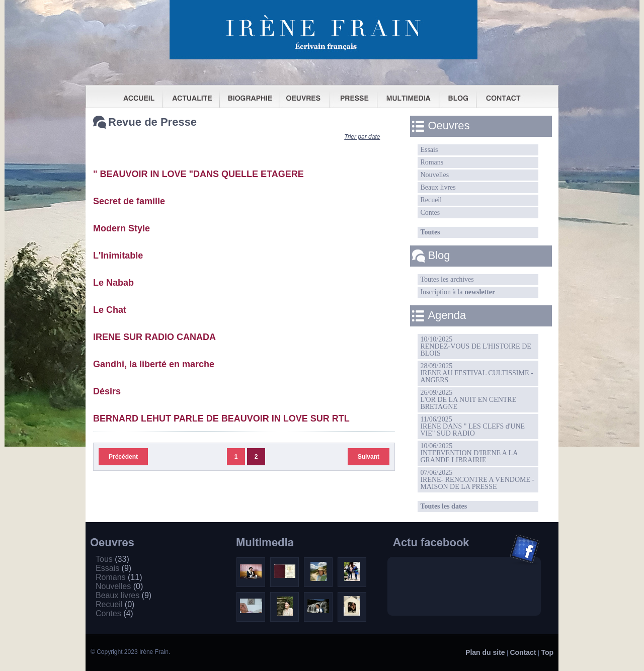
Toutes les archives (447, 279)
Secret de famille (129, 201)
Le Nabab (113, 283)
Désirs (107, 391)
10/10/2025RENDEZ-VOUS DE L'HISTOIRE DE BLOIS (475, 346)
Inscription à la (458, 292)
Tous (112, 559)
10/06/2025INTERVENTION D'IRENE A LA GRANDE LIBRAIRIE (469, 453)
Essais (429, 150)
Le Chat (110, 310)
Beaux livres (438, 187)
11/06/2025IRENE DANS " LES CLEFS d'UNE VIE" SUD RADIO (472, 426)
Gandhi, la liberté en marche (154, 364)
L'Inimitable (118, 256)
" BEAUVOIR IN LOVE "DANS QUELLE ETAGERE (198, 174)
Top (547, 652)
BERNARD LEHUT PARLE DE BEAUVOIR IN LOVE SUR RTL (221, 418)
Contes (430, 213)
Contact (523, 652)
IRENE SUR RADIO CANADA (154, 337)
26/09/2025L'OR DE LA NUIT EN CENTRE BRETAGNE (468, 400)
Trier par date (362, 137)
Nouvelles (434, 175)
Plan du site (485, 652)
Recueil (431, 200)
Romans (432, 162)
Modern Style (122, 228)
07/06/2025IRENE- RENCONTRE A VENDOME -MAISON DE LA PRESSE (477, 480)
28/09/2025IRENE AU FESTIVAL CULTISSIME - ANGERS (476, 373)
